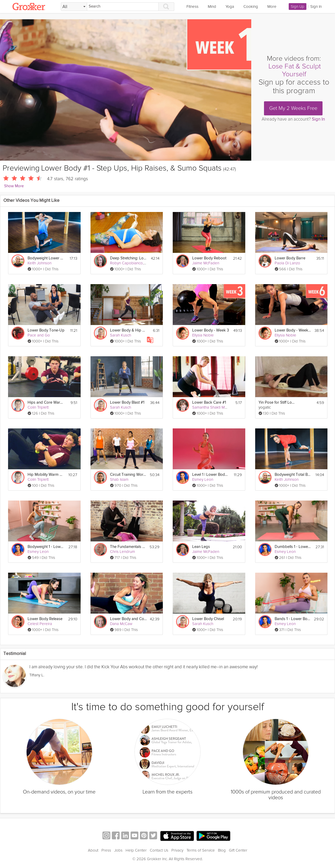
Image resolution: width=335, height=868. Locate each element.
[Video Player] (126, 90)
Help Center (136, 850)
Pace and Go (39, 335)
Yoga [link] (230, 7)
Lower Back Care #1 (209, 402)
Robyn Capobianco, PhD (131, 263)
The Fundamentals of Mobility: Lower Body (128, 547)
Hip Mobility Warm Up (46, 475)
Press (106, 850)
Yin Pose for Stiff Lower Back (277, 402)
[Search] (123, 7)
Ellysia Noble (203, 335)
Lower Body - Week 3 (211, 330)
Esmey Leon (203, 479)
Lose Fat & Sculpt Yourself (295, 70)
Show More (14, 186)
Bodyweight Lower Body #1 (46, 258)
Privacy (177, 850)
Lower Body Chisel (208, 619)
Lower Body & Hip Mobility (128, 330)
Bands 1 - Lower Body (293, 619)
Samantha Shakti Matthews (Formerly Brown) (230, 407)
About (93, 850)
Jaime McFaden (206, 263)
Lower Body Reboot (209, 258)
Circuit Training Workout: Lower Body (128, 475)
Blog (222, 850)
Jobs (118, 850)
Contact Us (159, 850)
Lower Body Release (45, 619)
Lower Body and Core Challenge (128, 619)
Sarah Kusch (121, 335)
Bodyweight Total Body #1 (293, 475)
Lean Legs (201, 547)
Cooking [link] (251, 7)
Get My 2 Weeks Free (293, 108)
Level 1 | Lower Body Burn (211, 475)
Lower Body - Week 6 (293, 330)
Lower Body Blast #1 (127, 402)
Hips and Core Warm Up (46, 402)
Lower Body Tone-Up (46, 330)
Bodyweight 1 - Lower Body (46, 547)
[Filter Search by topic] (74, 7)
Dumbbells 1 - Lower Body (293, 547)
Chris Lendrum (123, 552)
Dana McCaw (121, 624)
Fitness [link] (192, 7)
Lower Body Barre (290, 258)
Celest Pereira (40, 624)
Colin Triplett (38, 407)
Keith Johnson (40, 263)
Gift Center (238, 850)
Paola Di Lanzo (287, 263)
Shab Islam (119, 479)
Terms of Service (201, 850)
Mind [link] (212, 7)
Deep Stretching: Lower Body (128, 258)
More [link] (272, 7)
